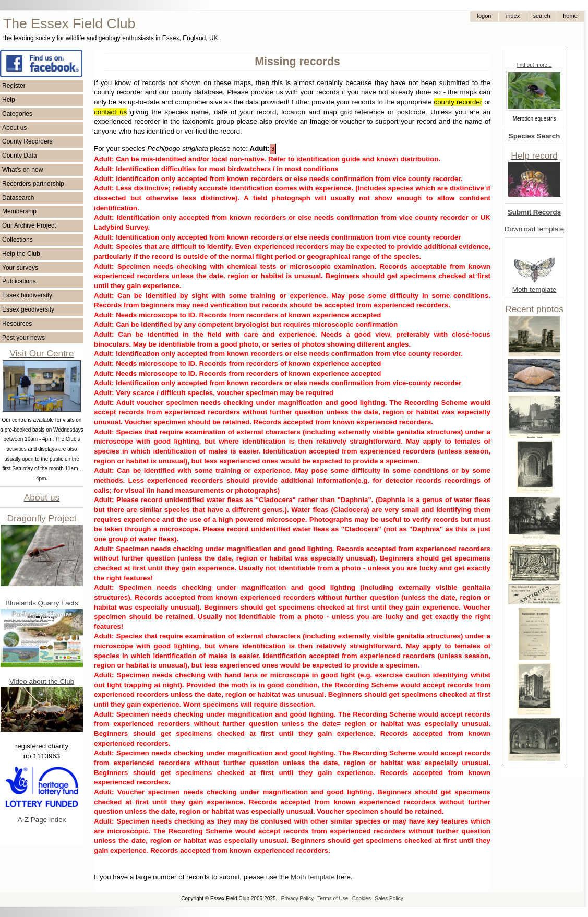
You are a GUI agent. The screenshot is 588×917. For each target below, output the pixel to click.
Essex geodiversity (28, 309)
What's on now (22, 170)
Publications (19, 281)
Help (9, 100)
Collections (17, 240)
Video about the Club (42, 681)
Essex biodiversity (27, 295)
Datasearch (18, 198)
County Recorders (27, 141)
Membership (19, 211)
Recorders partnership (33, 184)
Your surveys (20, 268)
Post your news (23, 338)
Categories (17, 114)
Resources (17, 324)
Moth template (534, 289)
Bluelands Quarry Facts (41, 603)
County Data (20, 156)
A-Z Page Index (42, 820)
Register (14, 86)
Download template (534, 229)
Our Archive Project (29, 225)
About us (14, 128)
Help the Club (21, 254)
